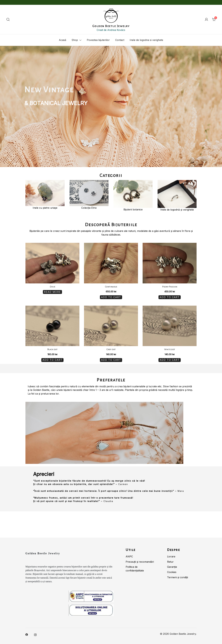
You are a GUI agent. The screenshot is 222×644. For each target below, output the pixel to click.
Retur (170, 560)
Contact (120, 40)
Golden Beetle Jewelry (111, 26)
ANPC (129, 555)
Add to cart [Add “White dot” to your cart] (170, 359)
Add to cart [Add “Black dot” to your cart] (52, 359)
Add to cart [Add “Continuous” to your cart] (111, 297)
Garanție (172, 565)
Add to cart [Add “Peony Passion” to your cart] (170, 297)
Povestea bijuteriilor (98, 40)
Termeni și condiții (178, 576)
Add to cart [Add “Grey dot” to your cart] (111, 359)
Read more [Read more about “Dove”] (52, 292)
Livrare (171, 555)
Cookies (172, 571)
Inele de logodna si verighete (146, 40)
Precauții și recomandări (140, 560)
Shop (75, 40)
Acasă (63, 40)
